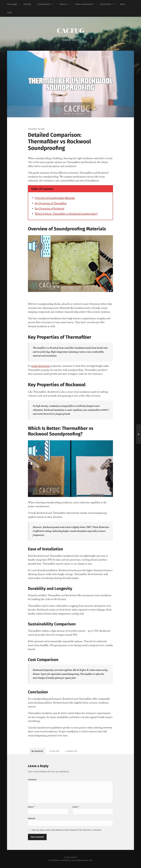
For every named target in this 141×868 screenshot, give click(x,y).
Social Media (105, 4)
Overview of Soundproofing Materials (55, 198)
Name (31, 807)
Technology (12, 4)
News (123, 4)
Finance (63, 4)
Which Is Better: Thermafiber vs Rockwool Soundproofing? (66, 214)
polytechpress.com (84, 860)
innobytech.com (68, 860)
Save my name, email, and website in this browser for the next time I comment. (67, 830)
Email (76, 807)
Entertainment (44, 4)
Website (32, 818)
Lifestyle (27, 4)
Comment (32, 780)
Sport (9, 13)
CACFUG (70, 30)
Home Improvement (84, 4)
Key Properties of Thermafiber (51, 203)
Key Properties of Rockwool (49, 209)
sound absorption (40, 366)
